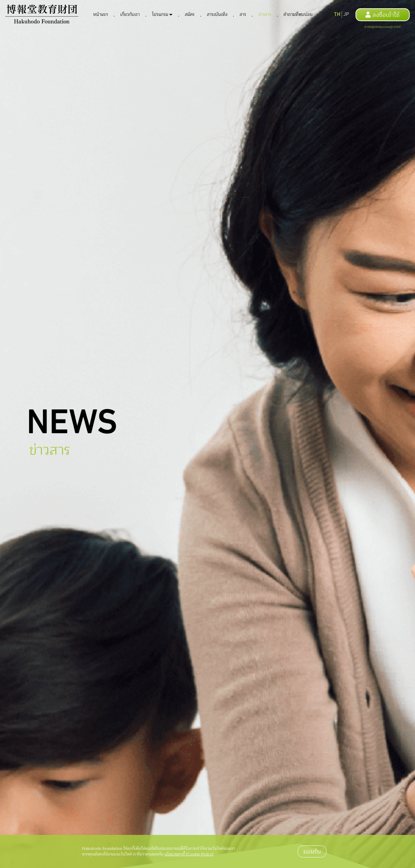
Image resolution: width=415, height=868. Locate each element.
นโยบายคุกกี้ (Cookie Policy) (189, 854)
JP (346, 15)
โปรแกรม (160, 15)
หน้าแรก (101, 15)
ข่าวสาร (265, 15)
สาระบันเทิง (217, 15)
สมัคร (190, 15)
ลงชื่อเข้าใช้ (382, 15)
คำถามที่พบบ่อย (298, 15)
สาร (243, 15)
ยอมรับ (312, 851)
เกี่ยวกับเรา (130, 15)
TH (337, 15)
